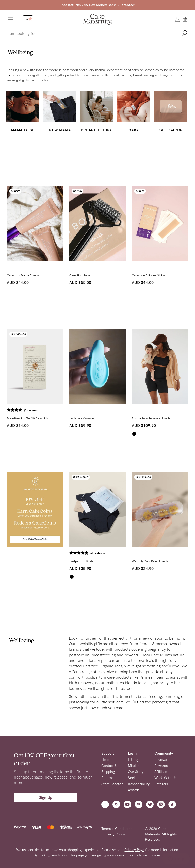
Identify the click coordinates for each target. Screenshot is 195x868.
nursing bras (126, 672)
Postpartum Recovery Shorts (151, 418)
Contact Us (110, 766)
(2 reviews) (31, 410)
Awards (134, 790)
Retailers (161, 784)
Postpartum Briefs (81, 561)
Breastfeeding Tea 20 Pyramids (27, 418)
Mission (134, 766)
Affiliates (161, 772)
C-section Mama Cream (23, 275)
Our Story (136, 772)
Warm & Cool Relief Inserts (150, 561)
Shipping (108, 772)
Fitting (133, 760)
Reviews (161, 760)
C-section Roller (80, 275)
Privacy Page (134, 850)
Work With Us (165, 778)
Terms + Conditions (117, 829)
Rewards (161, 766)
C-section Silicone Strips (148, 275)
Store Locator (112, 784)
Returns (107, 778)
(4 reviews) (97, 553)
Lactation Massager (82, 418)
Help (105, 760)
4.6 (28, 19)
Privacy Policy (114, 834)
